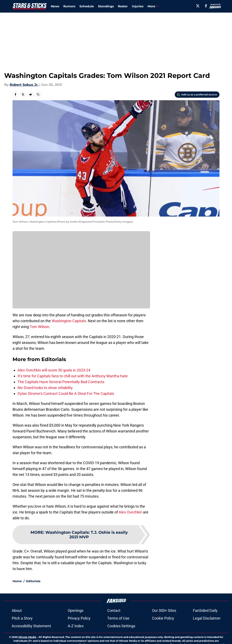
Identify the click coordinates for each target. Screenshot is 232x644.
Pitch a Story (22, 633)
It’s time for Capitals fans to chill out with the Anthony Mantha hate (73, 376)
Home (17, 596)
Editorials (33, 596)
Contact (114, 625)
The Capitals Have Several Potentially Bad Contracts (61, 382)
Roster (123, 6)
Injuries (138, 6)
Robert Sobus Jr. (24, 85)
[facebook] (206, 6)
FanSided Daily (205, 625)
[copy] (38, 94)
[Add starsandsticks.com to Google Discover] (197, 95)
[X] (198, 6)
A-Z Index (76, 641)
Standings (106, 6)
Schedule (87, 6)
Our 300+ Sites (164, 625)
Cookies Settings (121, 641)
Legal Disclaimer (207, 633)
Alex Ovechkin (130, 512)
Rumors (69, 6)
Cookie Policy (163, 633)
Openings (76, 625)
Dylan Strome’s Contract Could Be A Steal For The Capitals (66, 394)
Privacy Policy (79, 633)
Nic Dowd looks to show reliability (45, 388)
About (17, 625)
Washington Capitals (69, 321)
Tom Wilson (39, 327)
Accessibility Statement (31, 641)
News (55, 6)
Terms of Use (118, 633)
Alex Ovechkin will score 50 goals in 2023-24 (54, 370)
